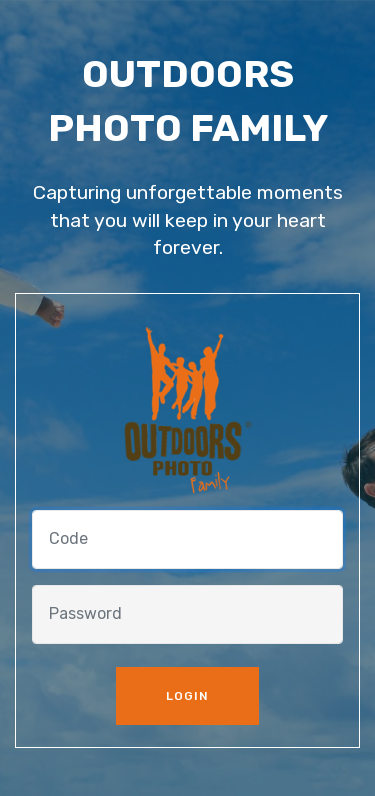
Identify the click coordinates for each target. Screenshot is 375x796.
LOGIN (187, 696)
